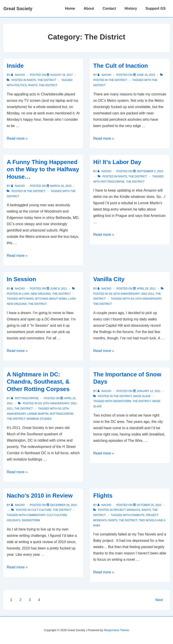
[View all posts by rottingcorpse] (25, 398)
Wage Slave (142, 396)
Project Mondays (127, 510)
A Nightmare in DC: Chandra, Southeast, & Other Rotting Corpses (38, 382)
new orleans (17, 304)
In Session (21, 279)
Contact (109, 8)
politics (21, 85)
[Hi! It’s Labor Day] (150, 171)
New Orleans (41, 294)
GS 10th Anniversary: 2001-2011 (131, 294)
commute (137, 515)
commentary (36, 515)
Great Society (18, 9)
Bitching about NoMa (51, 299)
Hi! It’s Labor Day (117, 162)
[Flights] (149, 505)
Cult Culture (41, 510)
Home (70, 8)
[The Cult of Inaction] (146, 75)
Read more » (17, 138)
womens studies (39, 419)
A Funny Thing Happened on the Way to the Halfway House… (43, 169)
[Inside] (61, 75)
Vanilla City (109, 279)
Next (159, 600)
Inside (15, 66)
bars (30, 299)
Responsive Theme (116, 630)
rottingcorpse (113, 182)
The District (47, 80)
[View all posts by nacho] (18, 75)
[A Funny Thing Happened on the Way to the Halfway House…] (61, 186)
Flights (103, 496)
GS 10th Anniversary (146, 299)
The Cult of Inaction (121, 66)
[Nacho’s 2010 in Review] (64, 505)
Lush (26, 294)
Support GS (156, 8)
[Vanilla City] (146, 289)
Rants (31, 80)
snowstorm (122, 401)
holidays (14, 520)
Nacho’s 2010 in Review (40, 496)
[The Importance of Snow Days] (149, 391)
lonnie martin (38, 414)
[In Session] (59, 289)
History (131, 8)
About (89, 8)
